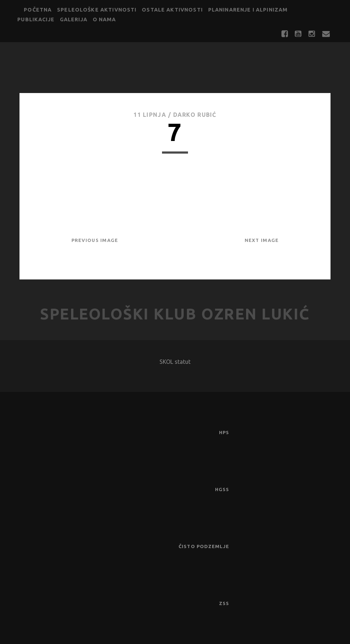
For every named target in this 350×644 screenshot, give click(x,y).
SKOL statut (175, 362)
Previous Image (95, 240)
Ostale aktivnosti (172, 10)
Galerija (74, 19)
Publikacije (36, 19)
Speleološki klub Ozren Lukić (175, 314)
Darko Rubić (195, 115)
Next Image (262, 240)
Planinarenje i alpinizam (248, 10)
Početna (38, 10)
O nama (104, 19)
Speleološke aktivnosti (97, 10)
